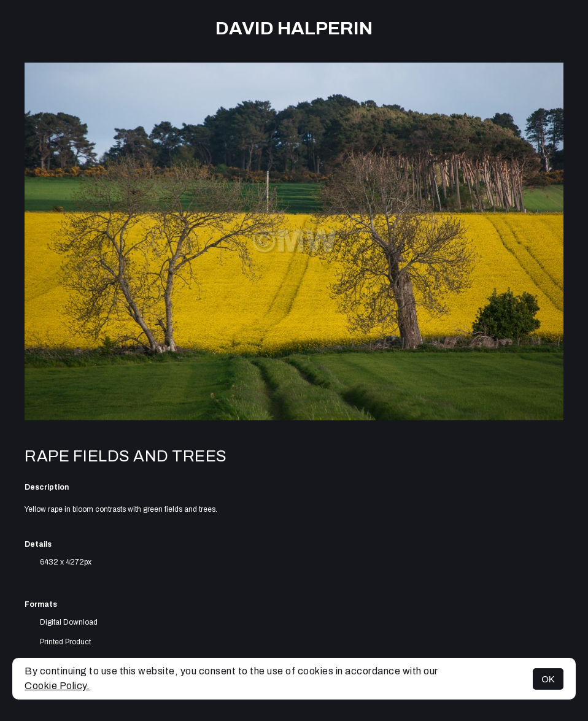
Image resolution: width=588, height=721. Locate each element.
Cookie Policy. (57, 686)
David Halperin (294, 28)
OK (548, 679)
